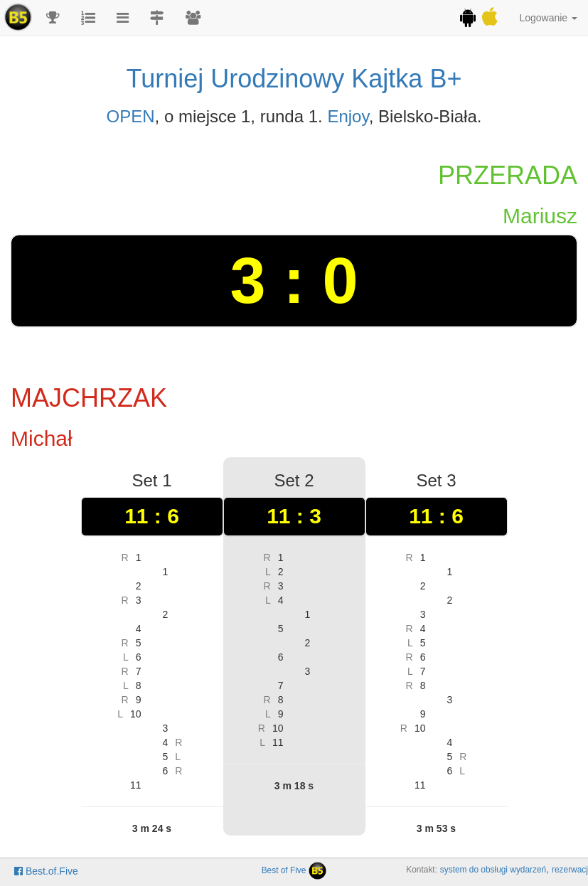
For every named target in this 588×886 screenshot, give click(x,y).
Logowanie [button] (548, 18)
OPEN (131, 116)
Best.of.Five (46, 871)
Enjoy (348, 116)
